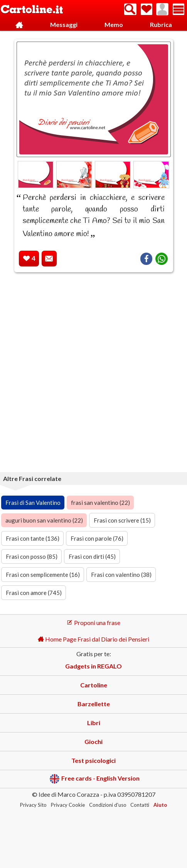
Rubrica (161, 24)
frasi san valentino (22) (100, 503)
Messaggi (64, 24)
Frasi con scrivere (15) (122, 520)
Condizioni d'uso (108, 805)
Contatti (140, 805)
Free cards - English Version (95, 779)
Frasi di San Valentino (33, 503)
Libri (94, 723)
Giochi (93, 741)
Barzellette (94, 704)
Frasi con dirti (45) (92, 556)
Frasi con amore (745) (34, 593)
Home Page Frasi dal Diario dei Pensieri (93, 639)
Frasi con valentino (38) (121, 575)
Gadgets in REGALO (93, 666)
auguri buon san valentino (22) (44, 520)
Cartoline (94, 685)
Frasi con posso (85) (32, 556)
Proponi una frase (93, 623)
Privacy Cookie (68, 805)
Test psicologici (93, 760)
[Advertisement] (93, 374)
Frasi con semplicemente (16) (43, 575)
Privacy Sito (33, 805)
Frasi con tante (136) (33, 538)
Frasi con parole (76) (97, 538)
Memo (114, 24)
